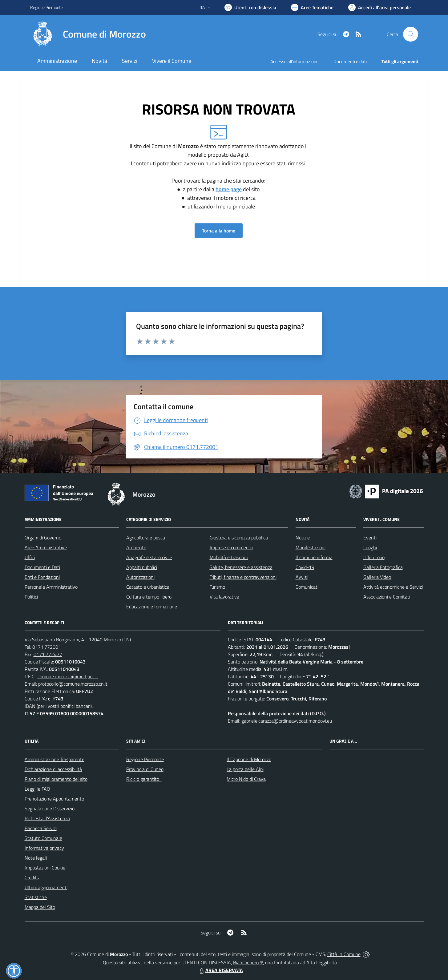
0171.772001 (47, 647)
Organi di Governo (43, 538)
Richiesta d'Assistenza (47, 818)
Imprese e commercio (231, 547)
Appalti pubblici (142, 567)
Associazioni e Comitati (387, 597)
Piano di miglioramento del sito (56, 779)
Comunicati (307, 587)
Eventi (370, 538)
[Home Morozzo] (88, 34)
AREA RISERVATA (220, 970)
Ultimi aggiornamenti (46, 887)
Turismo (217, 587)
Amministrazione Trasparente (54, 759)
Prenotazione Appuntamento (54, 799)
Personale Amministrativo (51, 587)
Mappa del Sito (40, 907)
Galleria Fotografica (383, 567)
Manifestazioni (311, 547)
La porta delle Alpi (245, 769)
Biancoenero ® (248, 962)
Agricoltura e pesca (146, 538)
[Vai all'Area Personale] (379, 7)
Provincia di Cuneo (145, 769)
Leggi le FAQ (37, 789)
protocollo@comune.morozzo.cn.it (73, 684)
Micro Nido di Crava (246, 779)
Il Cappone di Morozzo (249, 759)
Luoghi (370, 547)
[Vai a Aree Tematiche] (312, 7)
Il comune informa (314, 557)
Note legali (36, 858)
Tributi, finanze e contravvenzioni (243, 577)
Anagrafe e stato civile (149, 557)
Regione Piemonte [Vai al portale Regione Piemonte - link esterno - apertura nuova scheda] (46, 7)
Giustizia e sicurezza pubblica (239, 538)
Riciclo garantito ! (144, 779)
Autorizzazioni (140, 577)
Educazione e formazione (152, 607)
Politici (31, 597)
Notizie (303, 538)
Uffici (30, 557)
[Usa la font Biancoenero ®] (250, 7)
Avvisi (302, 577)
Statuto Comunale (43, 838)
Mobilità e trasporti (229, 557)
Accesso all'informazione (295, 61)
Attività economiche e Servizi (393, 587)
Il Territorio (374, 557)
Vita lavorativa (224, 597)
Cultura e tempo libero (149, 597)
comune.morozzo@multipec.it (68, 676)
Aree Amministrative (46, 547)
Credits (32, 877)
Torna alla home (219, 231)
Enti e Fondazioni (42, 577)
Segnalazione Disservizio (50, 809)
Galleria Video (377, 577)
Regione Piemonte (145, 759)
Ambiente (136, 547)
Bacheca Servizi (41, 828)
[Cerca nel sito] (410, 34)
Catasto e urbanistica (148, 587)
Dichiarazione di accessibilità (53, 769)
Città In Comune (344, 954)
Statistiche (36, 897)
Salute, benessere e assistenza (241, 567)
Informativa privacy (44, 848)
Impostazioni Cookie (45, 868)
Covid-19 (305, 567)
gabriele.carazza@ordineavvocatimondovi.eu (287, 721)
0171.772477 (48, 654)
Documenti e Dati (42, 567)
